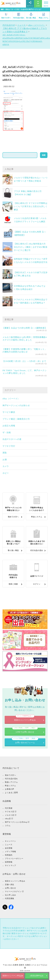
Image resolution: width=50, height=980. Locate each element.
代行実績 (9, 808)
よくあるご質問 (11, 793)
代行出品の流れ (19, 16)
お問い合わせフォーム (25, 741)
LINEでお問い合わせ (25, 730)
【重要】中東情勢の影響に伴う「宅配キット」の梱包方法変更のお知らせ (25, 350)
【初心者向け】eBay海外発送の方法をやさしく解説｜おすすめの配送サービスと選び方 (31, 247)
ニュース (9, 845)
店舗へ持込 (10, 885)
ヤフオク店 (10, 812)
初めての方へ (6, 16)
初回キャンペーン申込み (13, 976)
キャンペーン (10, 841)
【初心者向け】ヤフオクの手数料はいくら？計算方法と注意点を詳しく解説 (31, 206)
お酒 (5, 460)
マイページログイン (13, 891)
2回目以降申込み (37, 976)
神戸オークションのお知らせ (16, 405)
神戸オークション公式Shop (16, 822)
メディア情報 (10, 852)
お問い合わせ (10, 888)
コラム (8, 826)
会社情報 (9, 848)
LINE (38, 4)
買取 (5, 453)
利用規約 (9, 855)
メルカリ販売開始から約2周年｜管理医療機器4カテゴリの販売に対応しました (25, 339)
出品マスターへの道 (12, 439)
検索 (44, 155)
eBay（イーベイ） (11, 399)
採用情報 (9, 862)
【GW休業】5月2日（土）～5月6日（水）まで (24, 361)
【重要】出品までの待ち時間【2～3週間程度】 (25, 328)
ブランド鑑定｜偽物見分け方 (16, 419)
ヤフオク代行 (9, 446)
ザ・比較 (7, 433)
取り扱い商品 (31, 16)
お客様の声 (10, 789)
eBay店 (8, 819)
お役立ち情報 (9, 426)
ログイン (30, 4)
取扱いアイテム (11, 782)
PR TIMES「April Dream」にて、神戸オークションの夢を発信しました (25, 372)
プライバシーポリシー (14, 859)
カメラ (6, 466)
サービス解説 (9, 412)
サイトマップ (10, 865)
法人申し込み (10, 895)
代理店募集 (10, 898)
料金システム (44, 16)
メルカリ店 (10, 815)
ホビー (6, 473)
